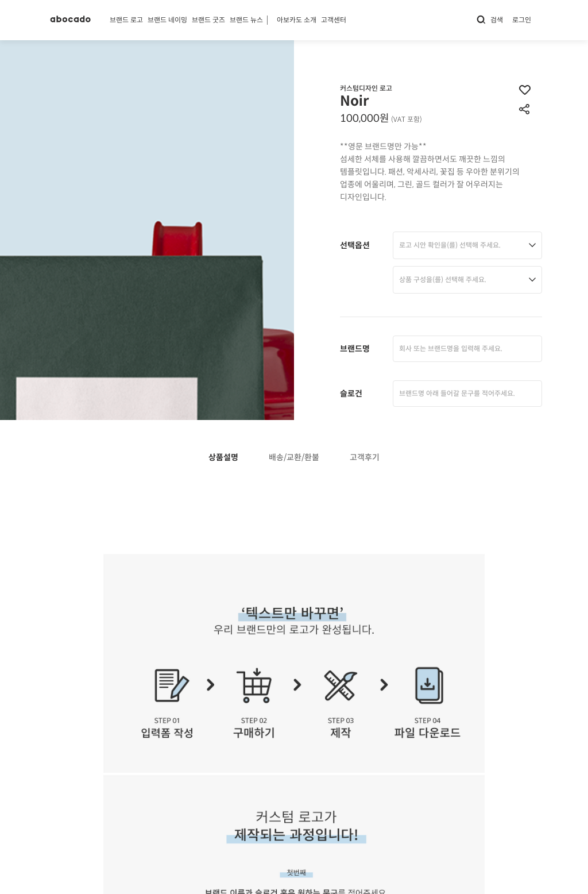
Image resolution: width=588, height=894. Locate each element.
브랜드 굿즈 (208, 20)
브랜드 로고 (126, 20)
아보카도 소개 (297, 20)
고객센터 (334, 20)
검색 (490, 20)
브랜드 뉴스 (246, 20)
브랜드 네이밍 (167, 20)
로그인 (522, 20)
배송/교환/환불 (294, 458)
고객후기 (365, 458)
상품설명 (223, 458)
